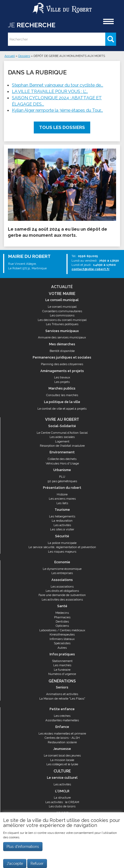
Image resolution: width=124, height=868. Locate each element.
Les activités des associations (62, 599)
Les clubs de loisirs (62, 806)
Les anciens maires (62, 499)
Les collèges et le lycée (62, 764)
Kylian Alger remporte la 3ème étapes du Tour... (57, 110)
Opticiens (62, 626)
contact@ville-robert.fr (90, 269)
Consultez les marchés (62, 395)
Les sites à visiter (62, 529)
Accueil (10, 56)
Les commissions (62, 315)
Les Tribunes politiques (62, 324)
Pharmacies (62, 617)
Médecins (62, 613)
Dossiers (24, 56)
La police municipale (62, 543)
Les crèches (62, 716)
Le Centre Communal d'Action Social (62, 433)
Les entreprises (62, 573)
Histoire (62, 494)
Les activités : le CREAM (62, 802)
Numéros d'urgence (62, 674)
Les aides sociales (62, 437)
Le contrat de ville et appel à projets (62, 409)
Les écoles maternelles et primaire (62, 733)
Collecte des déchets (62, 459)
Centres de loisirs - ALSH (62, 738)
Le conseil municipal (62, 307)
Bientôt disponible (62, 351)
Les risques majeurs (62, 552)
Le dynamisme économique (62, 569)
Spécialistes (62, 643)
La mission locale (62, 760)
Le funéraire (62, 670)
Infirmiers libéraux (62, 639)
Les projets (62, 382)
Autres (62, 648)
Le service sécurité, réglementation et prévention (62, 547)
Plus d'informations (23, 849)
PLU (62, 477)
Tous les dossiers (62, 127)
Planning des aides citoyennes (62, 364)
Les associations (62, 587)
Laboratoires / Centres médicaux (62, 630)
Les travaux (62, 377)
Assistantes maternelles (62, 720)
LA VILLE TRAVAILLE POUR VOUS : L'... (50, 91)
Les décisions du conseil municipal (62, 320)
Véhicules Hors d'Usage (62, 463)
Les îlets (62, 503)
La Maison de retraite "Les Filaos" (62, 699)
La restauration (62, 521)
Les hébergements (62, 516)
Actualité (62, 287)
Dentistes (62, 621)
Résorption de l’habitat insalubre (62, 446)
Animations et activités (62, 694)
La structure (62, 798)
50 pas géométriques (62, 481)
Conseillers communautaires (62, 311)
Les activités (62, 525)
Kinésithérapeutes (62, 634)
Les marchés (62, 665)
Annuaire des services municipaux (62, 337)
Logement (62, 441)
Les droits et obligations (62, 591)
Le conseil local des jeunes (62, 755)
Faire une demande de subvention (62, 595)
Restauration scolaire (62, 742)
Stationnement (62, 661)
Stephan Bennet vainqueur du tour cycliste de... (58, 85)
